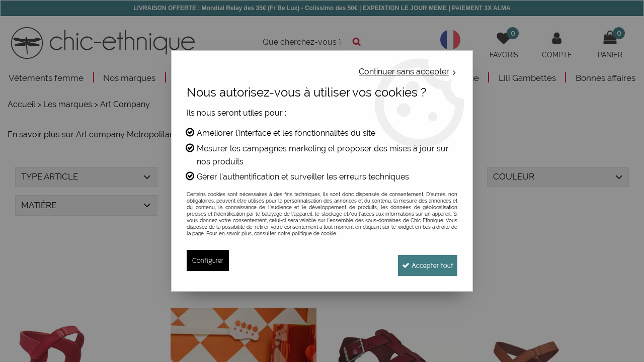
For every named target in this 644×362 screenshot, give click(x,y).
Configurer (208, 260)
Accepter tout (423, 260)
